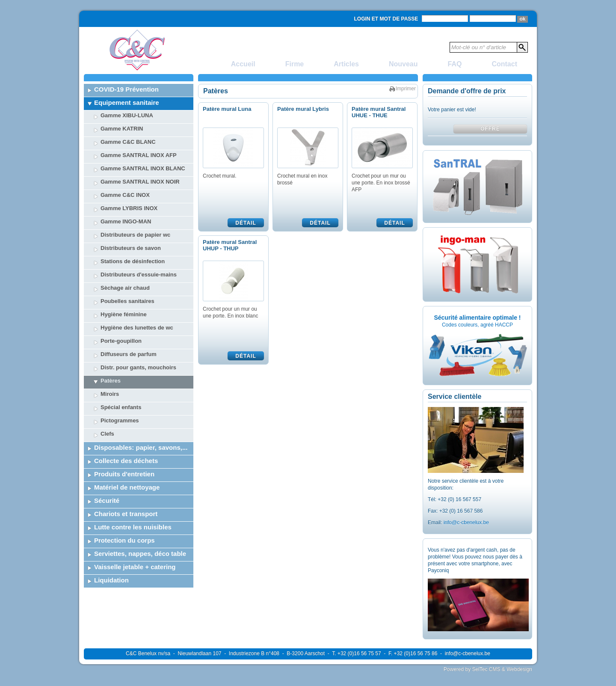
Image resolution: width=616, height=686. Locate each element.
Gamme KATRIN (122, 129)
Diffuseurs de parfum (129, 354)
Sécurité (107, 500)
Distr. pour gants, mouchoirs (138, 367)
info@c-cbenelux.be (466, 523)
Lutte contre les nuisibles (133, 527)
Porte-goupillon (121, 341)
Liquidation (111, 580)
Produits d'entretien (124, 474)
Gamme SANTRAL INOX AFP (139, 155)
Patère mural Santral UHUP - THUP (230, 245)
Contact (504, 64)
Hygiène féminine (124, 314)
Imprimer (406, 89)
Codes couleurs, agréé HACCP (477, 325)
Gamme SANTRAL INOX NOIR (140, 182)
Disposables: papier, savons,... (141, 447)
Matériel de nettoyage (127, 487)
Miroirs (110, 394)
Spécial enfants (121, 407)
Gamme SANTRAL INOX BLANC (143, 168)
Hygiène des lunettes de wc (137, 328)
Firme (295, 64)
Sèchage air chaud (125, 288)
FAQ (455, 64)
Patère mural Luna (227, 109)
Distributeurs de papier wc (135, 235)
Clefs (107, 434)
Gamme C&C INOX (125, 195)
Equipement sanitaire (127, 102)
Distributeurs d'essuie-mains (139, 275)
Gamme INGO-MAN (126, 221)
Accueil (243, 64)
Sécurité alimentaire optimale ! (477, 318)
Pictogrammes (120, 420)
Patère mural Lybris (303, 109)
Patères (111, 381)
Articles (346, 64)
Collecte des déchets (126, 461)
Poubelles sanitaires (127, 301)
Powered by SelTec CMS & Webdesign (488, 669)
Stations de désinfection (133, 261)
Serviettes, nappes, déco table (140, 554)
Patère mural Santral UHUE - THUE (379, 112)
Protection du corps (124, 540)
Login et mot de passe (386, 19)
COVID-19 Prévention (126, 89)
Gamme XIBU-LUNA (127, 115)
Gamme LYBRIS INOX (129, 208)
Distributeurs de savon (131, 248)
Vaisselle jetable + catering (135, 567)
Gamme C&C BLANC (128, 142)
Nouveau (403, 64)
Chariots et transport (126, 514)
